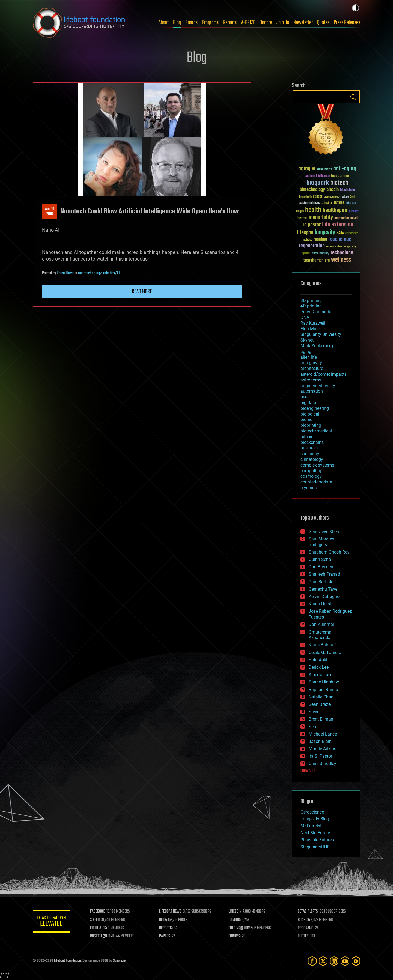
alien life (309, 357)
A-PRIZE (248, 23)
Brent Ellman (321, 719)
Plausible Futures (317, 840)
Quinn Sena (320, 559)
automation (312, 391)
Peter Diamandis (316, 312)
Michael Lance (323, 734)
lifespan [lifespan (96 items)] (305, 233)
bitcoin (307, 437)
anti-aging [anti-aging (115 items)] (345, 169)
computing (311, 471)
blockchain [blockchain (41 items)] (347, 190)
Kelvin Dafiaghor (325, 597)
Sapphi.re (119, 961)
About (164, 23)
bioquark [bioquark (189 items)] (318, 183)
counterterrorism (316, 482)
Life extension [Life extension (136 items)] (338, 225)
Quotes (323, 23)
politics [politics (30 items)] (308, 240)
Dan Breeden (321, 567)
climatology (312, 459)
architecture (312, 368)
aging (306, 352)
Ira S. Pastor (320, 756)
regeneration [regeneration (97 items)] (312, 246)
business (309, 448)
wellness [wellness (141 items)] (341, 260)
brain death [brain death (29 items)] (305, 197)
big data (308, 403)
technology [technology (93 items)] (342, 253)
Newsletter (303, 23)
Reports (230, 23)
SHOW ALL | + (309, 771)
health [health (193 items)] (313, 210)
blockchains (312, 442)
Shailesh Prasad (324, 574)
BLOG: (164, 920)
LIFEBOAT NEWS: (171, 912)
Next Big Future (315, 833)
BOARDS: (304, 920)
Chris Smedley (322, 764)
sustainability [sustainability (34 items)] (321, 254)
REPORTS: (166, 928)
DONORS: (235, 920)
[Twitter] (323, 961)
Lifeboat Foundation (67, 961)
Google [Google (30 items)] (300, 211)
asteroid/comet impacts (324, 374)
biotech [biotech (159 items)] (339, 183)
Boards (191, 23)
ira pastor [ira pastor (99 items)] (311, 225)
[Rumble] (356, 961)
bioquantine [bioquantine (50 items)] (340, 176)
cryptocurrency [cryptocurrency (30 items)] (332, 197)
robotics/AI (111, 273)
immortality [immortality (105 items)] (321, 217)
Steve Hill (318, 712)
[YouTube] (345, 961)
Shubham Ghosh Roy (329, 552)
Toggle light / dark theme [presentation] (356, 8)
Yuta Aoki (318, 660)
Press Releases (347, 23)
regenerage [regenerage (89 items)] (340, 239)
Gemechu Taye (323, 589)
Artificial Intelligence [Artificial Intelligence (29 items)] (318, 176)
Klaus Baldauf (322, 645)
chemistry (310, 454)
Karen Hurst (65, 273)
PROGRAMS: (306, 928)
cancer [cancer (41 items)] (318, 197)
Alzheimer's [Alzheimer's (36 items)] (324, 170)
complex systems (317, 465)
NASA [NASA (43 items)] (340, 233)
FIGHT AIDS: (99, 928)
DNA (305, 317)
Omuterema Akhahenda (320, 635)
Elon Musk (311, 329)
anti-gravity (311, 363)
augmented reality (318, 386)
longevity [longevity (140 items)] (325, 232)
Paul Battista (321, 582)
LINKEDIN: (236, 912)
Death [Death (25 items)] (353, 197)
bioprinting (311, 425)
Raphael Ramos (324, 690)
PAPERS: (166, 936)
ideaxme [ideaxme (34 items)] (302, 219)
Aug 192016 (50, 212)
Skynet (307, 340)
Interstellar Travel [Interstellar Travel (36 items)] (346, 218)
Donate (266, 23)
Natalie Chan (321, 697)
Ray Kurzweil (313, 323)
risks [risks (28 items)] (340, 247)
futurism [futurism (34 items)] (351, 203)
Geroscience (312, 812)
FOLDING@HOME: (241, 928)
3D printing (311, 301)
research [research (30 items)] (331, 247)
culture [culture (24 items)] (345, 197)
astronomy (311, 380)
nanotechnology (90, 273)
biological (310, 414)
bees (305, 397)
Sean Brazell (321, 704)
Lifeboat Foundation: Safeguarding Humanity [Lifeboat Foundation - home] (79, 23)
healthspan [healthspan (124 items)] (335, 210)
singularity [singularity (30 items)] (350, 247)
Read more (142, 292)
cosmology (311, 476)
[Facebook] (312, 961)
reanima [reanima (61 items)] (320, 239)
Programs (210, 23)
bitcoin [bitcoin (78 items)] (333, 190)
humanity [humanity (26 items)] (354, 211)
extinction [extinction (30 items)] (327, 203)
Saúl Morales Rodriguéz (321, 542)
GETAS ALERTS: (309, 912)
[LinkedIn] (334, 961)
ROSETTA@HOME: (103, 936)
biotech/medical (316, 431)
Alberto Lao (320, 675)
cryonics (309, 488)
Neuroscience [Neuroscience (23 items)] (352, 234)
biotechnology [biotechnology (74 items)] (312, 190)
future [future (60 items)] (339, 203)
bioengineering (315, 408)
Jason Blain (320, 741)
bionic (306, 419)
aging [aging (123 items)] (304, 169)
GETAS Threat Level (52, 922)
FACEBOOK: (98, 912)
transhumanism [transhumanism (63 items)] (317, 260)
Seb (312, 727)
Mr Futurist (311, 826)
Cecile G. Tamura (325, 652)
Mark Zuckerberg (317, 346)
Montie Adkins (322, 749)
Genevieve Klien (324, 532)
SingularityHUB (315, 847)
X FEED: (96, 920)
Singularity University (321, 334)
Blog (177, 23)
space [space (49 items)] (306, 253)
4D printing (311, 306)
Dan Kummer (321, 624)
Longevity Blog (315, 819)
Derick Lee (319, 667)
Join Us (283, 23)
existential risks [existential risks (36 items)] (309, 203)
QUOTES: (304, 936)
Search (353, 97)
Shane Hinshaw (324, 682)
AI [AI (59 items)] (314, 169)
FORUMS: (235, 936)
